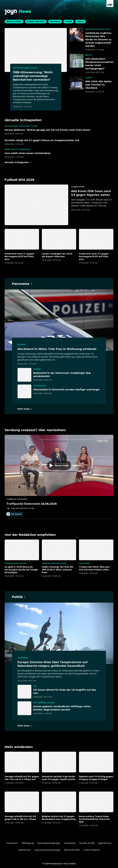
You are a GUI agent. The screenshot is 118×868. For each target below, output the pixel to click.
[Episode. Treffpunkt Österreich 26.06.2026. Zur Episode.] (59, 472)
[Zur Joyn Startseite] (110, 3)
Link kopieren (14, 514)
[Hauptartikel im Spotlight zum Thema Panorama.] (22, 284)
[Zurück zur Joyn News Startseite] (18, 12)
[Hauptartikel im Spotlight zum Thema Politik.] (19, 597)
